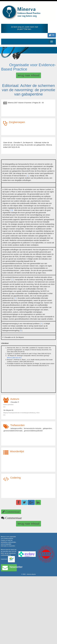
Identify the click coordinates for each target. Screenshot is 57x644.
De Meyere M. (9, 410)
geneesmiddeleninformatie (13, 431)
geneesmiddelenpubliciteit (33, 431)
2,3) (12, 210)
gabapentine (47, 428)
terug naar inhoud (28, 75)
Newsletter (10, 568)
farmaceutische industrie (33, 428)
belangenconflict (16, 428)
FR (52, 35)
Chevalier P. (15, 402)
